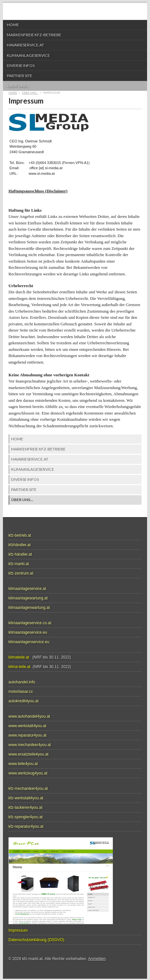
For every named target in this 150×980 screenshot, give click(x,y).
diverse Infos (21, 65)
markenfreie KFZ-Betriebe (74, 35)
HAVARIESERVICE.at (74, 45)
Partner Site (74, 76)
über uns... (74, 86)
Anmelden (97, 959)
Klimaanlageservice (74, 56)
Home (13, 25)
